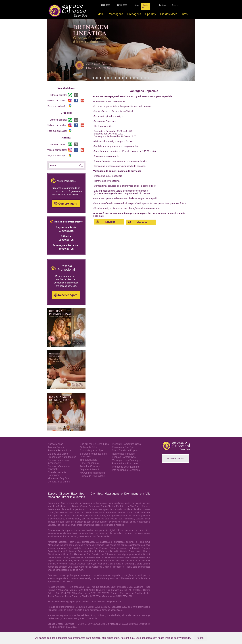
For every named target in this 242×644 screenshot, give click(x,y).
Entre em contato (89, 463)
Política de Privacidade (178, 638)
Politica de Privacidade (92, 476)
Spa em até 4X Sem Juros (94, 444)
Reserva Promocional (59, 451)
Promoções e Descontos (125, 464)
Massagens (116, 14)
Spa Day (151, 14)
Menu (101, 14)
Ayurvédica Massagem (92, 473)
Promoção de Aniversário (126, 467)
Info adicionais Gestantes (126, 470)
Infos (185, 14)
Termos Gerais (56, 447)
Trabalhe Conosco (90, 466)
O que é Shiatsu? (89, 470)
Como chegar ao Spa (91, 451)
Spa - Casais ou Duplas (125, 451)
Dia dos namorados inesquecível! (58, 462)
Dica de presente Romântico (57, 474)
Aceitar (200, 638)
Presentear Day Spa (123, 447)
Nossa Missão (55, 444)
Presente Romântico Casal (127, 444)
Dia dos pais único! (58, 454)
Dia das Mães (169, 14)
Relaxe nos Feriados (123, 454)
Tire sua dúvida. (89, 460)
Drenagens (134, 14)
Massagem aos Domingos (126, 460)
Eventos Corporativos (124, 457)
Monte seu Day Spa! (59, 478)
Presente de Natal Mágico (62, 457)
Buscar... (54, 166)
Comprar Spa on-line (59, 482)
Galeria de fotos (89, 447)
